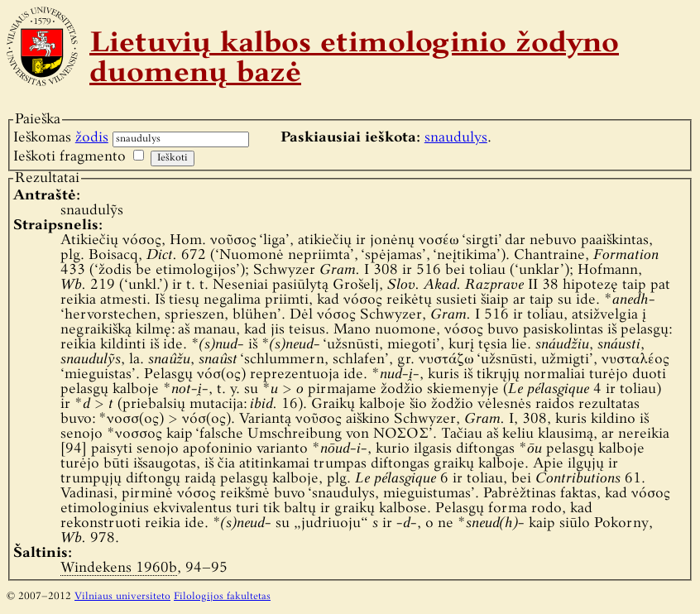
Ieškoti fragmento (70, 157)
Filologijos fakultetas (222, 597)
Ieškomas (61, 138)
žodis (92, 138)
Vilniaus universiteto (122, 597)
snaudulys (456, 138)
